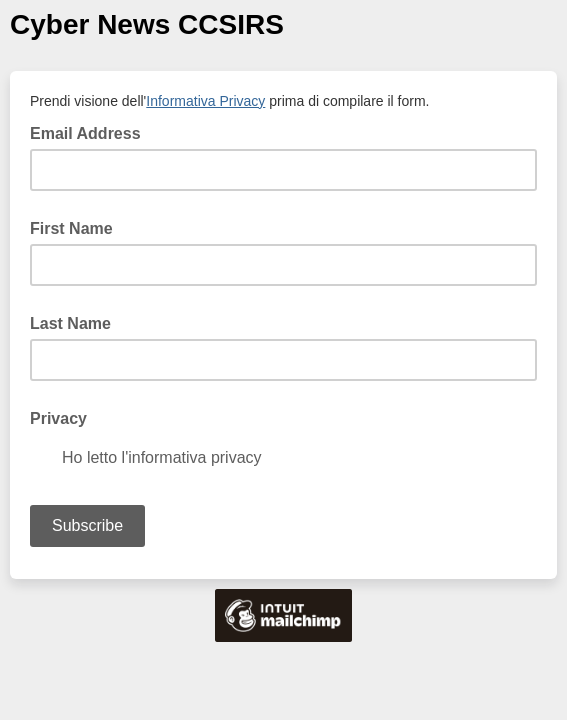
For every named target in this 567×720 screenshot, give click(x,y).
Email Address (91, 132)
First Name (71, 228)
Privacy (58, 418)
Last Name (70, 323)
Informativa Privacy (205, 101)
